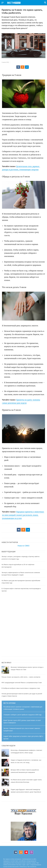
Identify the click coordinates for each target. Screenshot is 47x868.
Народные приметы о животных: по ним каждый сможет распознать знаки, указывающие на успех (23, 515)
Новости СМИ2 (23, 546)
